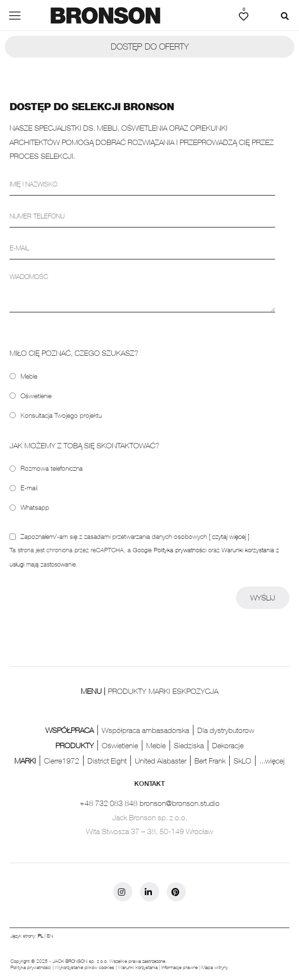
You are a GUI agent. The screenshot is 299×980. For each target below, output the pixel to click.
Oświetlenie (36, 396)
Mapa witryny (215, 967)
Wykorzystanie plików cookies (85, 967)
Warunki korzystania (138, 967)
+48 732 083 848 (109, 803)
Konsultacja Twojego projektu (61, 415)
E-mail (29, 488)
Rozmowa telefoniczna (52, 468)
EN (50, 936)
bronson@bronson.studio (180, 803)
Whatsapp (35, 507)
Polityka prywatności (180, 550)
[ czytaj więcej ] (229, 536)
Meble (29, 376)
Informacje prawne (180, 967)
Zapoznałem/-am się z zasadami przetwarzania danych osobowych (135, 536)
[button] (285, 16)
